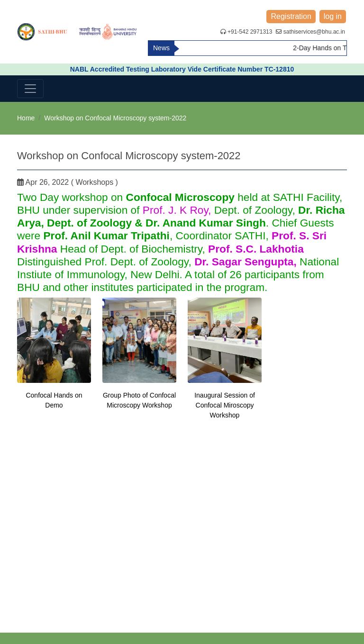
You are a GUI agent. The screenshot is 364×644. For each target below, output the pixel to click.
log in (333, 16)
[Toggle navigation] (30, 89)
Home (26, 118)
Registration (291, 16)
